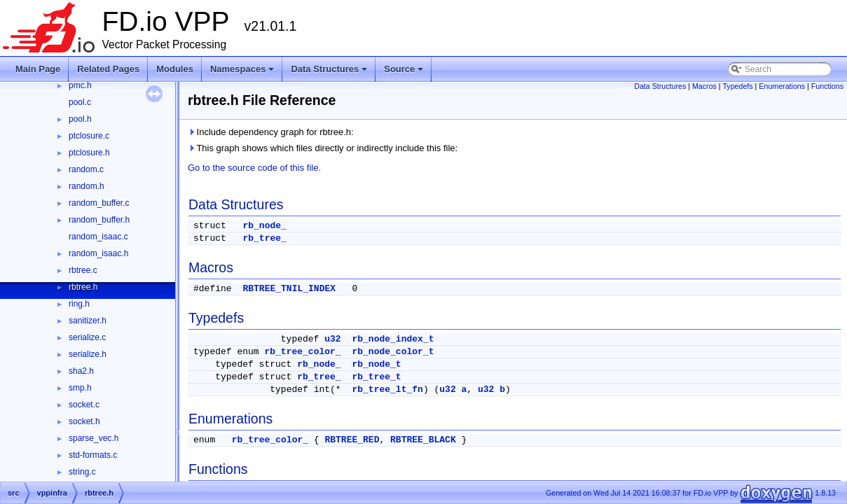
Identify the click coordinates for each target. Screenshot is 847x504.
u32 (332, 339)
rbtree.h (83, 287)
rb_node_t (376, 364)
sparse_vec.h (94, 438)
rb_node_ (264, 226)
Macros (704, 86)
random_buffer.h (99, 220)
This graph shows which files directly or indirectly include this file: (323, 148)
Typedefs (737, 86)
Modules (175, 69)
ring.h (79, 304)
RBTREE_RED (352, 440)
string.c (82, 472)
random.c (86, 169)
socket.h (84, 421)
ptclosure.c (89, 136)
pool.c (80, 102)
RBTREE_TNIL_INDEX (289, 289)
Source (405, 73)
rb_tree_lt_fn (387, 390)
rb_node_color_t (393, 352)
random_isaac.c (98, 237)
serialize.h (88, 354)
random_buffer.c (99, 203)
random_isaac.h (98, 253)
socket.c (84, 405)
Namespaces (243, 73)
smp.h (80, 388)
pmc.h (80, 85)
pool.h (80, 119)
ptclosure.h (89, 153)
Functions (827, 86)
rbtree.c (83, 270)
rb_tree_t (376, 377)
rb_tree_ (264, 238)
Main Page (38, 69)
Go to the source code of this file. (254, 168)
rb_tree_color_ (302, 352)
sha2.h (81, 371)
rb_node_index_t (393, 339)
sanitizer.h (88, 321)
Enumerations (782, 86)
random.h (87, 186)
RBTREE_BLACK (423, 440)
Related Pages (108, 69)
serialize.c (87, 337)
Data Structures (330, 73)
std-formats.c (93, 455)
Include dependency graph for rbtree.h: (271, 132)
